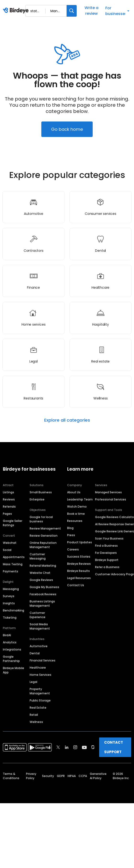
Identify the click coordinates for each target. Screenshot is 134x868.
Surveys (9, 596)
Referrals (9, 507)
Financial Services (43, 660)
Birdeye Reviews (79, 564)
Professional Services (111, 499)
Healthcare (38, 668)
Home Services (40, 675)
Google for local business (41, 519)
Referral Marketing (43, 566)
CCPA (83, 776)
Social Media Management (40, 626)
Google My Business (44, 587)
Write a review (91, 11)
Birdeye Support (107, 560)
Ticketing (10, 618)
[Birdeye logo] (17, 11)
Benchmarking (13, 610)
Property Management (40, 691)
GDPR (61, 776)
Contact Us (76, 585)
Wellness (36, 722)
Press (71, 535)
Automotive (39, 646)
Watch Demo (77, 507)
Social (7, 550)
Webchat (10, 543)
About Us (74, 492)
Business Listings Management (42, 603)
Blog (70, 528)
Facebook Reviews (43, 594)
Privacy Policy (31, 776)
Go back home (67, 129)
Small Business (41, 492)
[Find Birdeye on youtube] (84, 747)
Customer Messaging (38, 556)
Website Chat (40, 573)
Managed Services (108, 492)
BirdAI (7, 635)
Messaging (11, 589)
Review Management (45, 528)
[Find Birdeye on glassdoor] (93, 747)
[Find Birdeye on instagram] (75, 747)
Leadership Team (80, 499)
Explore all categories (67, 420)
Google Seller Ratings (13, 523)
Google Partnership (11, 659)
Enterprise (37, 499)
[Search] (72, 11)
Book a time (76, 514)
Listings (8, 492)
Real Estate (38, 708)
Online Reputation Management (43, 545)
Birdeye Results (78, 571)
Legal (33, 682)
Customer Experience (38, 615)
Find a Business (106, 546)
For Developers (106, 553)
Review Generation (44, 536)
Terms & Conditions (11, 776)
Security (48, 776)
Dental (35, 653)
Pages (7, 514)
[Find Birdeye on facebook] (50, 747)
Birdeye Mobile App (13, 670)
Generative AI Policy (98, 776)
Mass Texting (13, 564)
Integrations (12, 649)
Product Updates (80, 542)
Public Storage (40, 700)
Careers (73, 549)
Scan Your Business (109, 538)
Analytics (10, 642)
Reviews (9, 499)
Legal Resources (79, 578)
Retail (34, 715)
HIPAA (72, 776)
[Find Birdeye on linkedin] (67, 747)
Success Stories (79, 557)
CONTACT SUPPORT (114, 747)
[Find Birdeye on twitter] (58, 747)
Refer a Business (107, 567)
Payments (11, 571)
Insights (9, 603)
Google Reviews (41, 580)
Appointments (14, 557)
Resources (75, 521)
